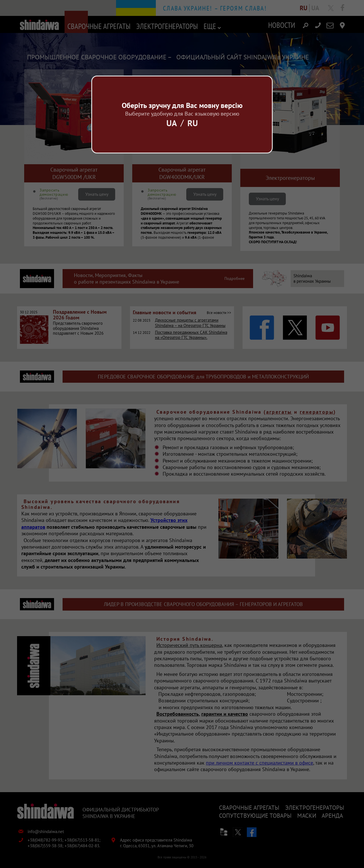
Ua (172, 123)
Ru (193, 123)
